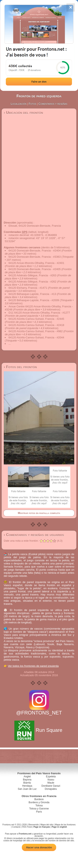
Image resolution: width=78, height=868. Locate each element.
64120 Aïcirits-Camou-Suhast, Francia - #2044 (36, 337)
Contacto (16, 827)
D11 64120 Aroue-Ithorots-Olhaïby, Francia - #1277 (39, 313)
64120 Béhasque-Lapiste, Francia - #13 (32, 294)
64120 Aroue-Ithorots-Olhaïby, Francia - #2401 (36, 263)
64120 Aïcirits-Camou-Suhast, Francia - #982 (36, 331)
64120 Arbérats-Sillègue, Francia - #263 (32, 275)
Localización (19, 104)
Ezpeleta (51, 777)
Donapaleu (51, 789)
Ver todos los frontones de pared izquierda (33, 666)
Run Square (39, 730)
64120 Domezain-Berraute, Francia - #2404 (35, 251)
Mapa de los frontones (65, 825)
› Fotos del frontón (20, 367)
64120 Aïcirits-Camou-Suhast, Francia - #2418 (36, 325)
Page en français (42, 827)
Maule (51, 783)
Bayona (27, 780)
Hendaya (27, 786)
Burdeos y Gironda (39, 802)
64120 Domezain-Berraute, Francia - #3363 (35, 257)
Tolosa (39, 805)
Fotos (33, 104)
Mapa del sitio (47, 825)
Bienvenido (34, 825)
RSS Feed (27, 827)
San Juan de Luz (27, 789)
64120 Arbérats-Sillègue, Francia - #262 (32, 282)
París (39, 812)
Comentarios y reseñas (53, 104)
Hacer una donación (39, 847)
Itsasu (51, 780)
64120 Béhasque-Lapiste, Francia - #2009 (34, 300)
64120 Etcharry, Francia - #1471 (28, 288)
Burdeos (39, 799)
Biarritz (27, 783)
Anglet (27, 777)
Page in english (59, 827)
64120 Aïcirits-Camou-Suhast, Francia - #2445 (36, 319)
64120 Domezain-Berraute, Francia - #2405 (35, 269)
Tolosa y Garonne (39, 809)
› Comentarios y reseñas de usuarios (34, 535)
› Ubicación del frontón (23, 113)
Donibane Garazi (51, 786)
